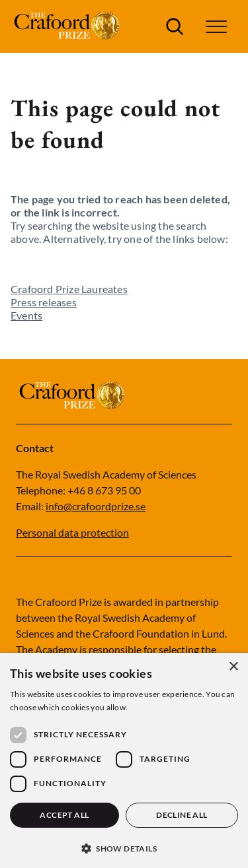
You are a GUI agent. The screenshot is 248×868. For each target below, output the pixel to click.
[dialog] (124, 760)
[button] (216, 27)
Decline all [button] (182, 815)
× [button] (233, 667)
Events (26, 315)
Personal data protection (72, 532)
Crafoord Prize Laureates (69, 289)
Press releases (44, 302)
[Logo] (68, 26)
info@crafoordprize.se (96, 506)
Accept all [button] (64, 815)
